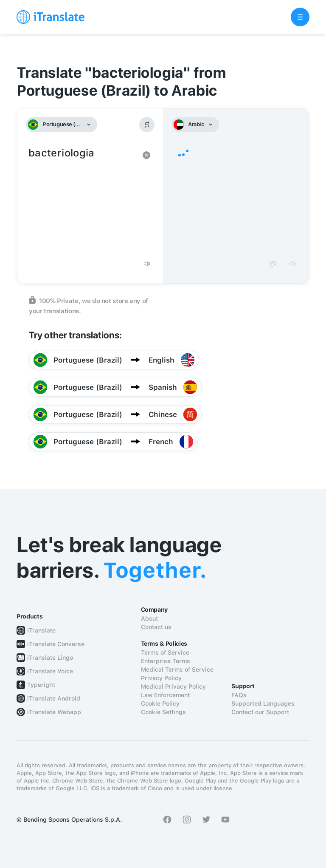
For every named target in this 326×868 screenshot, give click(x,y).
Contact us (156, 627)
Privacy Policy (161, 678)
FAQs (239, 695)
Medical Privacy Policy (173, 686)
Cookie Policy (160, 703)
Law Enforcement (165, 695)
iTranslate (41, 630)
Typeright (41, 685)
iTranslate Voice (50, 671)
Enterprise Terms (166, 661)
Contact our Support (260, 712)
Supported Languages (263, 703)
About (149, 618)
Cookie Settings (163, 712)
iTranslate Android (54, 698)
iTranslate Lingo (50, 658)
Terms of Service (165, 652)
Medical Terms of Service (177, 669)
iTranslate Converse (56, 644)
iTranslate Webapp (54, 712)
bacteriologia (82, 200)
